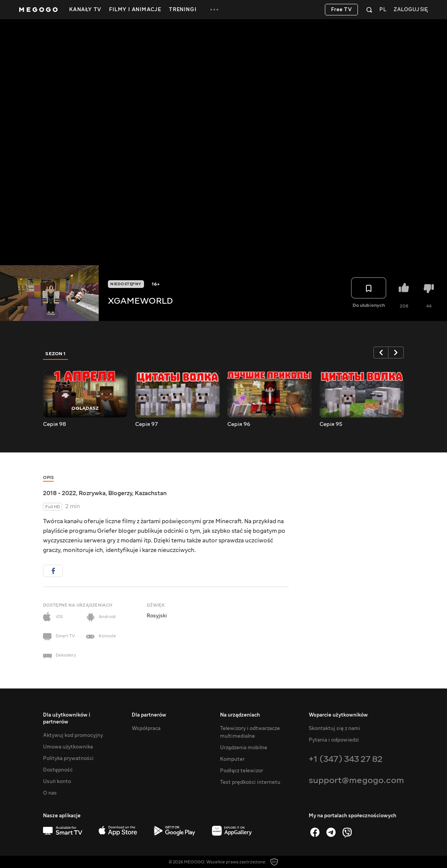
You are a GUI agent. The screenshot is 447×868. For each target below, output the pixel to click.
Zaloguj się (411, 10)
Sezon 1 (56, 354)
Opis (48, 478)
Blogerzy (120, 493)
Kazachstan (151, 493)
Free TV (342, 10)
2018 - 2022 (60, 493)
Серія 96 (239, 424)
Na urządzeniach (240, 715)
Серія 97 (147, 424)
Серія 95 (331, 424)
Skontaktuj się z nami (334, 728)
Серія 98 (55, 424)
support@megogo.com (356, 780)
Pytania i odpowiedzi (334, 740)
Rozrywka (92, 493)
